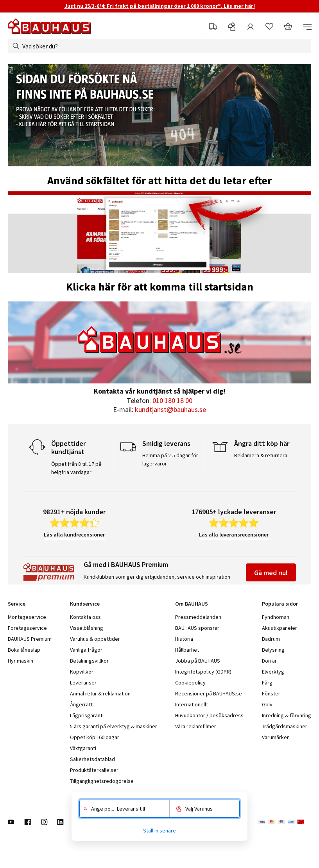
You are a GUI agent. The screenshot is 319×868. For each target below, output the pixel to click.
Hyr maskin (21, 661)
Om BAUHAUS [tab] (192, 604)
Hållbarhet (187, 650)
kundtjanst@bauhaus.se (170, 409)
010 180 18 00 (172, 400)
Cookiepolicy (190, 683)
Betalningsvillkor (89, 661)
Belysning (273, 650)
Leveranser (83, 683)
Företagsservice (27, 628)
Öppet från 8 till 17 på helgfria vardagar (76, 468)
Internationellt (192, 704)
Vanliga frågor (86, 650)
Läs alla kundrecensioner (74, 535)
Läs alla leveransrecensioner (234, 535)
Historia (184, 639)
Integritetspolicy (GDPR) (203, 672)
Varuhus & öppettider (95, 639)
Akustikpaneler (280, 628)
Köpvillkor (82, 672)
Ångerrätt (81, 704)
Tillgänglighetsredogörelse (102, 781)
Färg (267, 683)
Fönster (271, 693)
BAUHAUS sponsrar (197, 628)
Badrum (271, 639)
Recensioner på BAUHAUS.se (209, 693)
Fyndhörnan (276, 617)
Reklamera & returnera (261, 455)
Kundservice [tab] (85, 604)
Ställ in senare (159, 831)
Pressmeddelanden (198, 617)
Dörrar (269, 661)
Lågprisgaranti (87, 715)
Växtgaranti (83, 748)
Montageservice (27, 617)
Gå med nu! (271, 573)
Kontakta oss (85, 617)
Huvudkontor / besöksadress (209, 715)
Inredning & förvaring (287, 715)
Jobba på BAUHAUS (198, 661)
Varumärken (276, 737)
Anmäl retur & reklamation (100, 693)
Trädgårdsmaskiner (285, 726)
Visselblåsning (87, 628)
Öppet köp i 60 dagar (95, 737)
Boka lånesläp (24, 650)
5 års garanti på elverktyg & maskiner (114, 726)
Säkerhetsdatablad (92, 759)
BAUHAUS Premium (30, 639)
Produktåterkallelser (94, 770)
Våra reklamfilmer (196, 726)
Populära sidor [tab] (280, 604)
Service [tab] (17, 604)
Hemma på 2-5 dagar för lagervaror (170, 459)
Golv (267, 704)
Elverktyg (273, 672)
